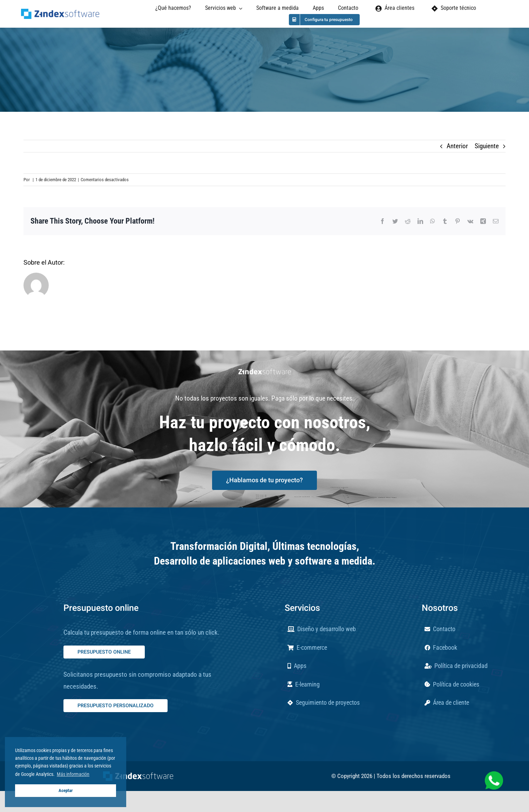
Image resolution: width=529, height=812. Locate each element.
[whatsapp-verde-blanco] (494, 775)
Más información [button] (73, 774)
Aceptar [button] (66, 790)
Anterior (457, 146)
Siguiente (487, 146)
